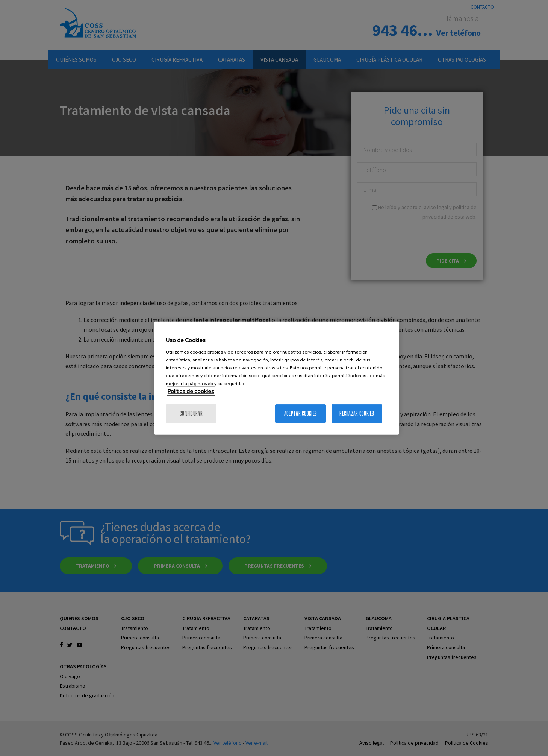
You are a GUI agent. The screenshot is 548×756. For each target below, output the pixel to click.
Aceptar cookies (300, 413)
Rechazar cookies (357, 413)
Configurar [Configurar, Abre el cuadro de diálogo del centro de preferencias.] (191, 413)
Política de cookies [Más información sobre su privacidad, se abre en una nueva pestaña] (191, 391)
